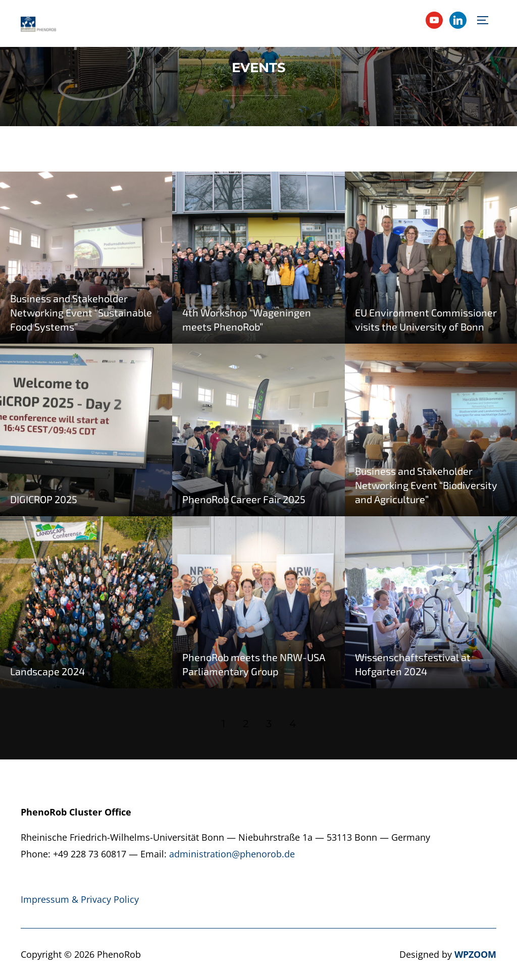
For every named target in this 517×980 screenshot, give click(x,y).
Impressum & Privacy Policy (80, 899)
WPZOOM (475, 954)
